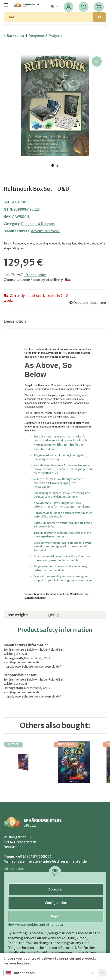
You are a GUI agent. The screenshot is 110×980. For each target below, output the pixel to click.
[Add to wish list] (97, 61)
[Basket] (99, 7)
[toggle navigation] (6, 3)
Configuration (56, 903)
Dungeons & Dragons (38, 224)
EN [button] (52, 7)
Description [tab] (15, 321)
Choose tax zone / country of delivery (37, 280)
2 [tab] (57, 165)
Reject (56, 916)
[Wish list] (84, 7)
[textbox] (49, 973)
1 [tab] (53, 165)
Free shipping (36, 275)
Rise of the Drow (70, 445)
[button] (69, 7)
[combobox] (49, 973)
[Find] (49, 17)
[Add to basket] (7, 50)
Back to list (16, 36)
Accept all (56, 889)
